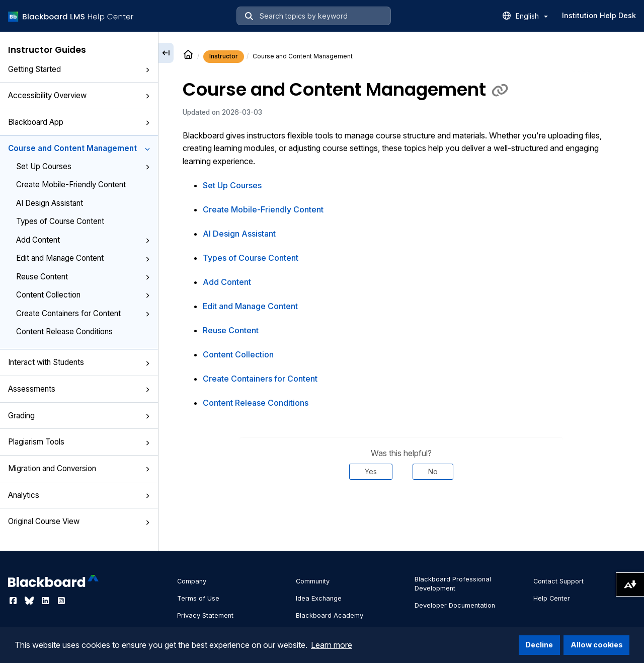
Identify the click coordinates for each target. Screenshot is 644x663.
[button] (147, 70)
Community (313, 581)
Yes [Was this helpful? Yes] (371, 471)
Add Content (83, 240)
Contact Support (558, 581)
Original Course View (79, 521)
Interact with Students (79, 362)
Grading (79, 416)
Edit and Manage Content (83, 258)
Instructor (224, 56)
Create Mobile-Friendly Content (71, 185)
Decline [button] (539, 645)
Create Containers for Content (83, 313)
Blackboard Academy (330, 615)
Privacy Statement (205, 615)
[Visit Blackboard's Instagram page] (61, 601)
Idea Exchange (319, 598)
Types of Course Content (60, 221)
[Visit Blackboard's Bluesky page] (30, 601)
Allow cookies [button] (597, 645)
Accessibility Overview (79, 95)
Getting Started (79, 69)
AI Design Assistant (50, 203)
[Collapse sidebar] (166, 53)
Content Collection (83, 295)
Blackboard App (79, 122)
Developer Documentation (455, 605)
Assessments (79, 389)
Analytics (79, 495)
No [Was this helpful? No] (433, 471)
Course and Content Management (79, 148)
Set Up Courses (83, 166)
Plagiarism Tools (79, 442)
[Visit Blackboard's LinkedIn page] (46, 601)
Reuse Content (83, 277)
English (532, 16)
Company (192, 581)
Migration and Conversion (79, 468)
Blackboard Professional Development (453, 584)
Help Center (552, 598)
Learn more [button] (332, 645)
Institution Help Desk (599, 15)
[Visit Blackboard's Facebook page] (14, 601)
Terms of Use (198, 598)
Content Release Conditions (64, 332)
